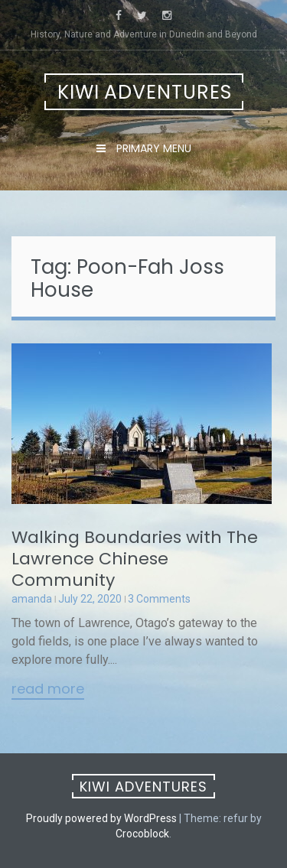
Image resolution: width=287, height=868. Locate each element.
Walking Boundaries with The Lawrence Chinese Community (135, 559)
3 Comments (159, 599)
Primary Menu (152, 148)
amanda (32, 599)
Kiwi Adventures (145, 92)
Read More (48, 690)
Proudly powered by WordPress (101, 818)
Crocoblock (142, 834)
